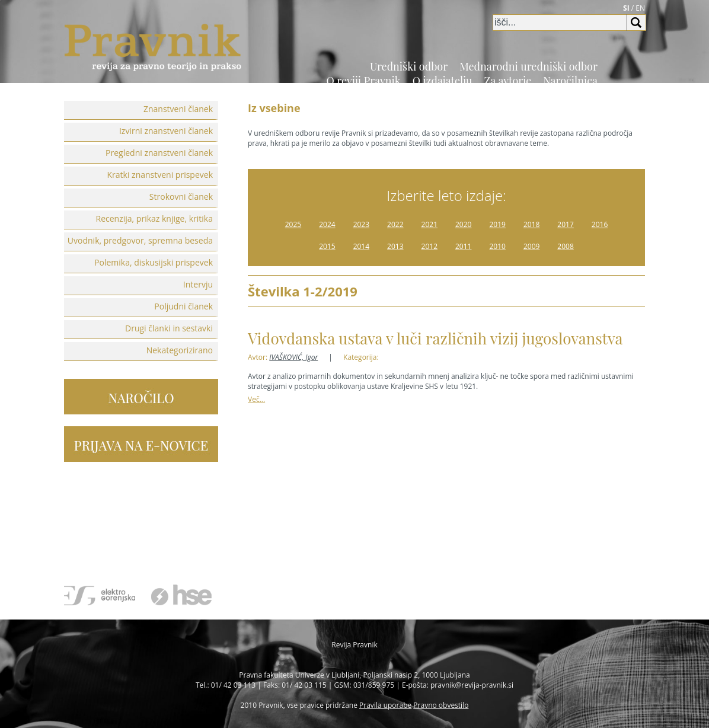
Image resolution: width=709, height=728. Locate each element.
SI (626, 8)
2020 (463, 224)
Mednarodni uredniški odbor (528, 66)
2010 (497, 246)
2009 (531, 246)
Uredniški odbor (409, 66)
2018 (531, 224)
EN (640, 8)
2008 (565, 246)
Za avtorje (508, 81)
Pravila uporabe (385, 705)
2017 (565, 224)
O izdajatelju (443, 81)
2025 (293, 224)
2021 (429, 224)
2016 (600, 224)
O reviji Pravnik (363, 81)
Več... (256, 399)
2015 (327, 246)
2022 (395, 224)
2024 (327, 224)
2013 (395, 246)
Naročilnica (570, 81)
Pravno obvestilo (441, 705)
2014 (361, 246)
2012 (429, 246)
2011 (463, 246)
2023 (361, 224)
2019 (497, 224)
